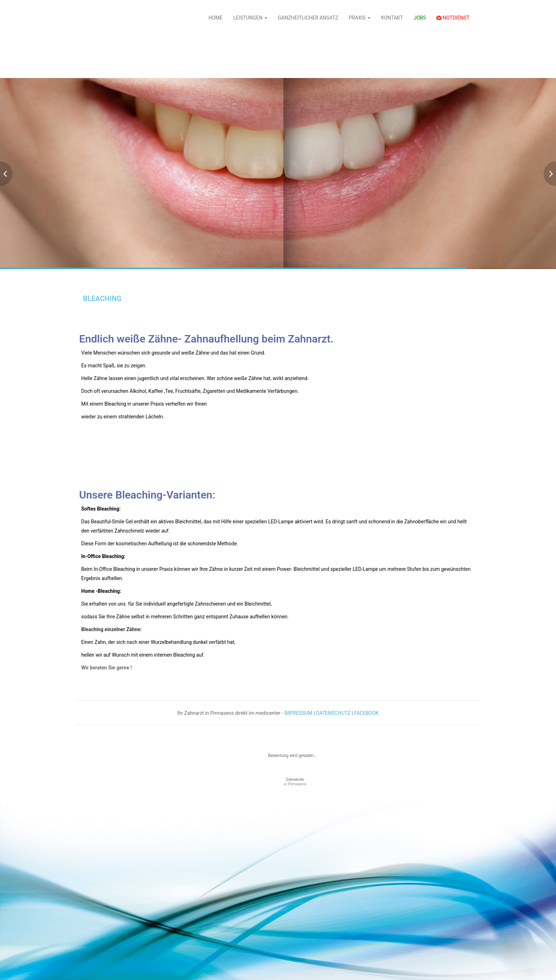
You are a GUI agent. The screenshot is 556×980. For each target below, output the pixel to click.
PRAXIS (360, 18)
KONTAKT (392, 18)
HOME (216, 18)
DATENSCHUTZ (333, 713)
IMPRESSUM (298, 713)
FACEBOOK (366, 713)
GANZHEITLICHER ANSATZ (308, 18)
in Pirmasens (295, 782)
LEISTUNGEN (250, 18)
